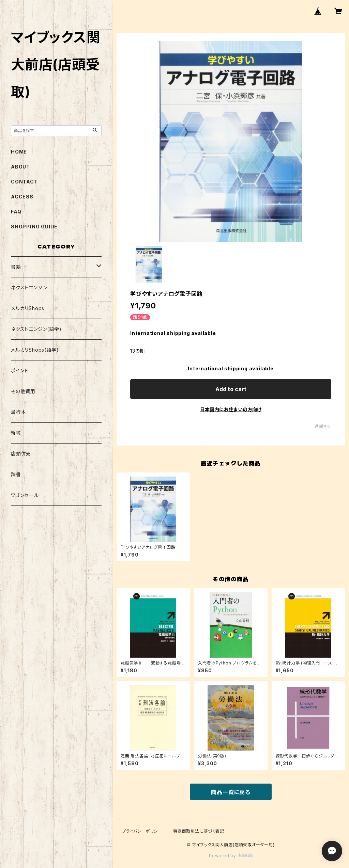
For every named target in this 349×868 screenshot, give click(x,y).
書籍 (16, 267)
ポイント (20, 371)
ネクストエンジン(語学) (36, 329)
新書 (16, 433)
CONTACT (24, 182)
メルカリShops (28, 308)
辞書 (16, 474)
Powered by (231, 856)
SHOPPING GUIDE (34, 227)
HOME (19, 152)
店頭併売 (21, 454)
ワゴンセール (25, 495)
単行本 (18, 412)
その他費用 (23, 391)
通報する (323, 426)
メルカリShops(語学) (35, 350)
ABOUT (20, 167)
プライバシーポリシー (142, 831)
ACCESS (22, 197)
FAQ (16, 212)
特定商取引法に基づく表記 (199, 831)
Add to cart (231, 389)
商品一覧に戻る (231, 792)
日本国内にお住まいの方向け (231, 409)
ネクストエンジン (29, 287)
